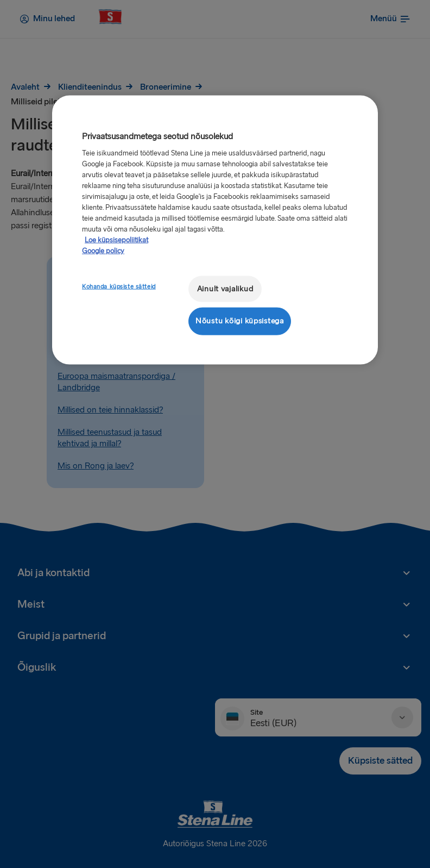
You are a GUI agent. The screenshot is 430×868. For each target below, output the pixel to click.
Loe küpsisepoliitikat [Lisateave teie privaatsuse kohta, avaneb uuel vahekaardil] (116, 240)
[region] (215, 230)
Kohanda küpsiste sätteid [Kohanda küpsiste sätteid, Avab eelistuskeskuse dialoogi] (119, 286)
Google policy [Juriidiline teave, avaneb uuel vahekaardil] (103, 251)
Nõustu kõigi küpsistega (240, 321)
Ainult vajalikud (225, 288)
